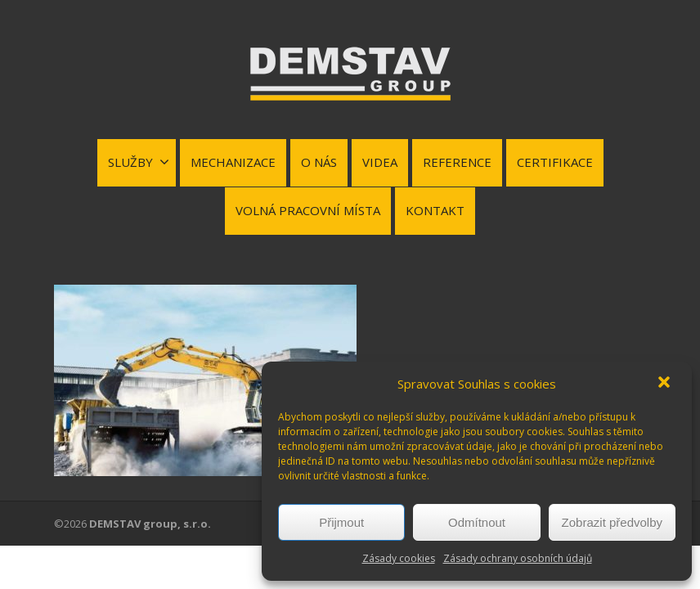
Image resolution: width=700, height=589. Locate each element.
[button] (666, 384)
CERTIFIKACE (555, 162)
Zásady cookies (399, 558)
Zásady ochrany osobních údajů (518, 558)
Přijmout (341, 522)
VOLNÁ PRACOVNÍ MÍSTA (308, 210)
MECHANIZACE (233, 162)
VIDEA (380, 162)
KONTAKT (435, 210)
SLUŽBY (139, 162)
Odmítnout (477, 522)
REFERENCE (457, 162)
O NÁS (319, 162)
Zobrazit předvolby (612, 522)
